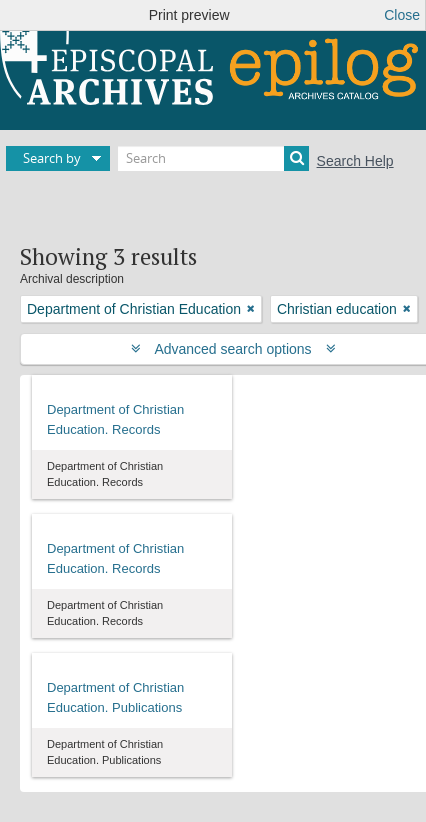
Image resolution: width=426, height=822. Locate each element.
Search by (52, 158)
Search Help (355, 161)
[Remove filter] (251, 309)
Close (402, 15)
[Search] (213, 158)
